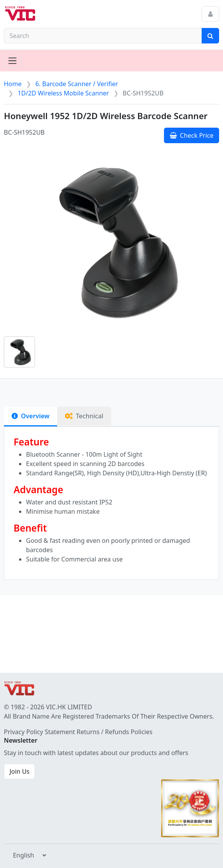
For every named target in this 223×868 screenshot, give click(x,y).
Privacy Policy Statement (39, 732)
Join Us (19, 771)
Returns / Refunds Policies (114, 732)
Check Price (192, 135)
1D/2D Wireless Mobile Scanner (63, 93)
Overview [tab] (30, 416)
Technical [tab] (84, 416)
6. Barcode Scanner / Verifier (77, 84)
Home (13, 84)
